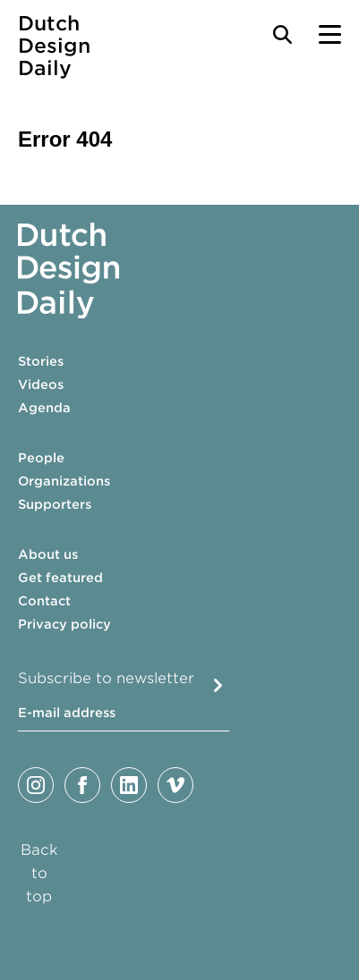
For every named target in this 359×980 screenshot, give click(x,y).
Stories (41, 361)
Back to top (39, 873)
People (41, 458)
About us (48, 554)
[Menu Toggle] (330, 34)
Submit (218, 685)
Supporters (55, 504)
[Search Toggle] (282, 34)
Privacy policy (64, 624)
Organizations (64, 481)
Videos (41, 384)
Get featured (60, 578)
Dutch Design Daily (54, 46)
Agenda (44, 408)
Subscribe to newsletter (106, 678)
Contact (44, 601)
